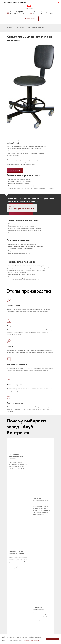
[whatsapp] (7, 591)
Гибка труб (35, 589)
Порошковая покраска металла (35, 597)
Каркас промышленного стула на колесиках (22, 30)
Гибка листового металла (36, 586)
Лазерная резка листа (36, 582)
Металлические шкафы (26, 619)
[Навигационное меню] (58, 3)
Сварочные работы (35, 592)
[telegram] (4, 591)
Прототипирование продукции (37, 575)
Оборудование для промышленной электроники (26, 614)
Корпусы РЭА (46, 579)
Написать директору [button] (24, 581)
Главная (10, 27)
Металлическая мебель (36, 27)
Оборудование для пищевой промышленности (26, 608)
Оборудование (26, 575)
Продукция (20, 27)
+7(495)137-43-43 (20, 12)
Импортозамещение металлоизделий (47, 569)
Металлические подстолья (26, 622)
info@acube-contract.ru (21, 14)
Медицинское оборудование (46, 576)
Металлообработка (27, 584)
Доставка (24, 578)
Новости (24, 573)
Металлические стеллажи (26, 604)
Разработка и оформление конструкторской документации (36, 570)
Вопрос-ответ (25, 570)
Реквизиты (24, 568)
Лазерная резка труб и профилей (36, 579)
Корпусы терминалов (45, 582)
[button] (30, 19)
